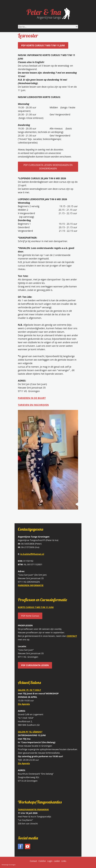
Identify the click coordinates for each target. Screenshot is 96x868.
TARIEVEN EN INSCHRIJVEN (33, 405)
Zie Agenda (24, 763)
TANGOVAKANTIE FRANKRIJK (33, 809)
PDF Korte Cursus (30, 616)
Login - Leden (54, 861)
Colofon (42, 861)
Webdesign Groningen (9, 865)
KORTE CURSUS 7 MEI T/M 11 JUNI (36, 607)
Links (64, 861)
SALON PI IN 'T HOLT (29, 690)
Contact (33, 861)
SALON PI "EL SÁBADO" (30, 732)
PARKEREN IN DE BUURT (32, 398)
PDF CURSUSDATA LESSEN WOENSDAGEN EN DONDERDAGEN (48, 167)
